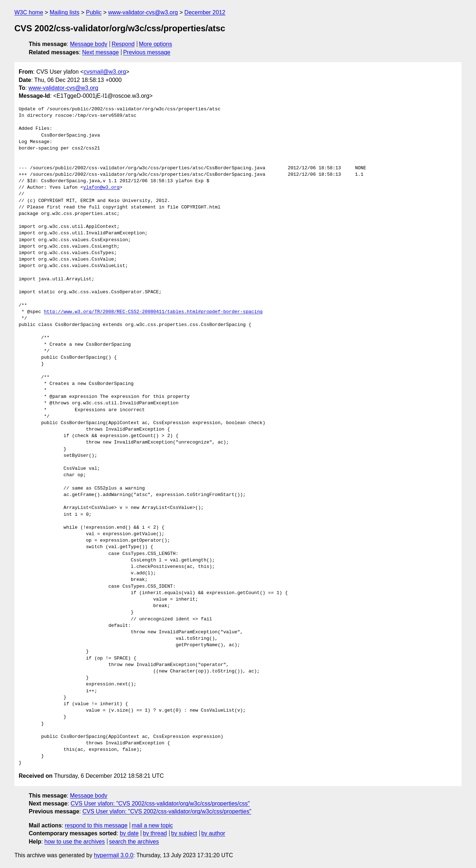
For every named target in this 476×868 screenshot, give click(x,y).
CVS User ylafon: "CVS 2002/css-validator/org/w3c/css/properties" (167, 811)
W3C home (29, 12)
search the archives (134, 842)
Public (94, 12)
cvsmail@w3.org (105, 72)
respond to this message (96, 825)
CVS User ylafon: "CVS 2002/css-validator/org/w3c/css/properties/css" (160, 803)
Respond (123, 44)
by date (129, 833)
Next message (101, 52)
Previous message (147, 52)
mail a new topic (152, 825)
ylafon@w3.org (101, 188)
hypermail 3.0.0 (113, 855)
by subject (184, 833)
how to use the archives (75, 842)
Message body (89, 44)
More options (156, 44)
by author (213, 833)
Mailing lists (64, 12)
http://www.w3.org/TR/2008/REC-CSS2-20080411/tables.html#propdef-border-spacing (153, 312)
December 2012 (205, 12)
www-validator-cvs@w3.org (143, 12)
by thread (155, 833)
